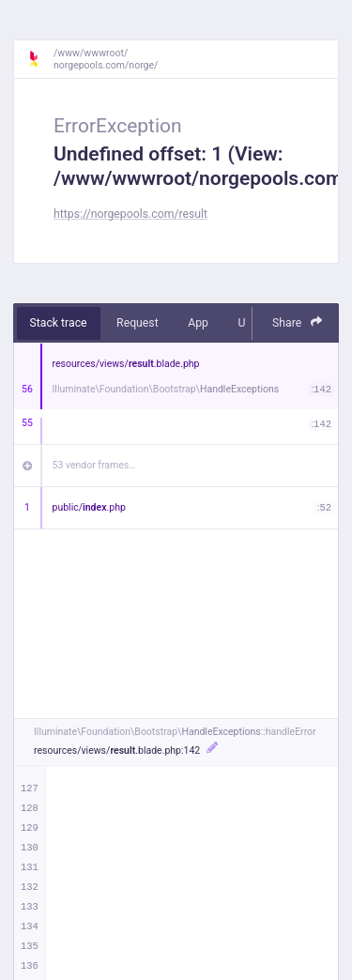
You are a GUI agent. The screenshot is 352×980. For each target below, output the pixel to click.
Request (138, 323)
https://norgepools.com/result (130, 214)
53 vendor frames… (94, 465)
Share (298, 322)
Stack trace (59, 323)
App (198, 323)
